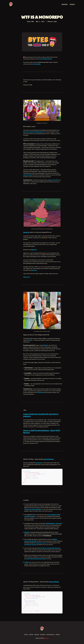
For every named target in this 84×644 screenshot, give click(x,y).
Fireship (47, 638)
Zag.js (31, 340)
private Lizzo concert (40, 543)
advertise (65, 4)
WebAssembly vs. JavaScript (54, 523)
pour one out (53, 180)
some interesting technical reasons (36, 559)
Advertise (31, 634)
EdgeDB (27, 532)
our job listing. (37, 64)
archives (72, 4)
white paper (39, 463)
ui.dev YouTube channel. (45, 59)
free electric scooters (30, 545)
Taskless (27, 562)
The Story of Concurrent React (33, 509)
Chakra (46, 345)
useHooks (58, 634)
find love (41, 392)
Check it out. (27, 277)
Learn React (43, 634)
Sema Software (49, 459)
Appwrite (26, 232)
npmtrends (37, 634)
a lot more (34, 270)
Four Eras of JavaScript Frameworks (50, 548)
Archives (26, 634)
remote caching (28, 175)
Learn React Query (50, 634)
